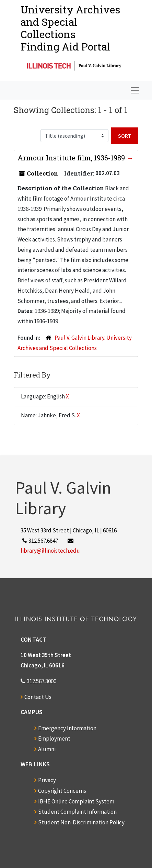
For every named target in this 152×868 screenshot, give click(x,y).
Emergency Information (67, 728)
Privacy (47, 780)
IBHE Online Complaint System (76, 801)
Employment (54, 739)
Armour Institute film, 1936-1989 (72, 158)
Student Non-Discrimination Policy (81, 822)
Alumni (47, 749)
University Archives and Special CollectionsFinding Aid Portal (70, 28)
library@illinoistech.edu (50, 551)
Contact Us (38, 697)
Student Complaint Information (77, 812)
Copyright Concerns (62, 791)
